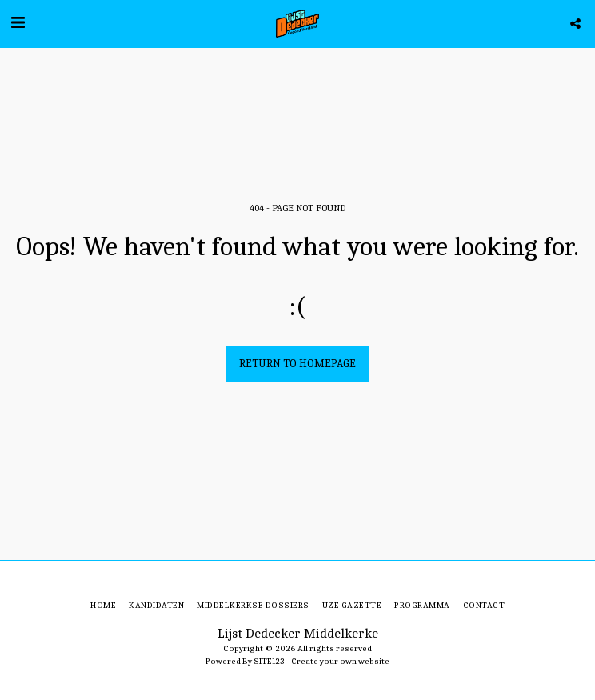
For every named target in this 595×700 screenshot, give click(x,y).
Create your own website (340, 661)
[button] (18, 23)
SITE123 (269, 661)
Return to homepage (297, 364)
